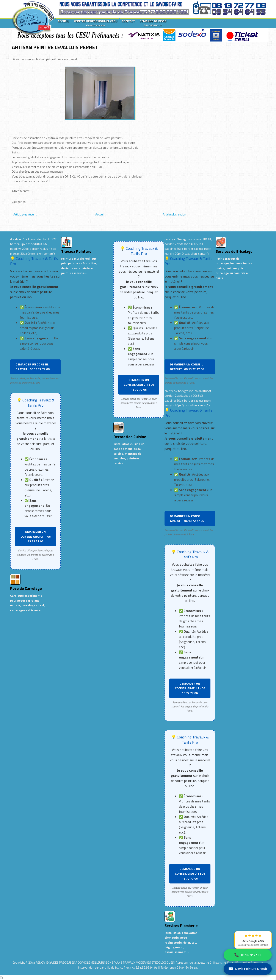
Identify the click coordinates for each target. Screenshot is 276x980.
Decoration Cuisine (130, 437)
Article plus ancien (174, 214)
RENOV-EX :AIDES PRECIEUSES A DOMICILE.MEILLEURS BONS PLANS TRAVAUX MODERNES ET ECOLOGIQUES (105, 962)
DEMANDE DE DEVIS (153, 23)
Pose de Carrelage (26, 588)
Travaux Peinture (76, 251)
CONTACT (128, 21)
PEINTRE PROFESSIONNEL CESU (95, 23)
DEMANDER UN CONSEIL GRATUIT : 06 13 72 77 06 (33, 367)
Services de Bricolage (234, 251)
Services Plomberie (181, 926)
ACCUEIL (63, 21)
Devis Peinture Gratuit (248, 969)
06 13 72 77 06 (248, 955)
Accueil (100, 214)
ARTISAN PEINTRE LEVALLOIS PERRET (55, 47)
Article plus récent (25, 214)
